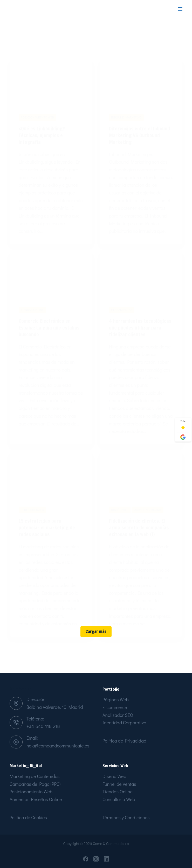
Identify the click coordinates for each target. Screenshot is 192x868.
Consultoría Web (119, 799)
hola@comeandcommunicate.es (58, 746)
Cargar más (96, 652)
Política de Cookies (28, 817)
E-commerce (115, 707)
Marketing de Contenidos (35, 776)
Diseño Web (114, 776)
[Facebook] (86, 859)
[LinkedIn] (106, 859)
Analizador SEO (118, 715)
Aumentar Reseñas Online (36, 799)
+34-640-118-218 (43, 726)
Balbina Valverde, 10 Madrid (55, 707)
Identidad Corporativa (124, 723)
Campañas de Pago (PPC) (35, 784)
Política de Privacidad (124, 741)
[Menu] (180, 9)
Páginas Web (116, 700)
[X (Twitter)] (96, 859)
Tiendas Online (118, 792)
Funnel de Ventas (119, 784)
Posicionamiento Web (31, 792)
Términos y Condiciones (126, 817)
